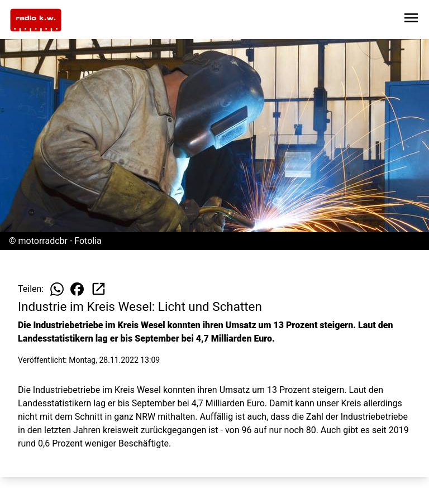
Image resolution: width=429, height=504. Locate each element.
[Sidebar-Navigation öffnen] (411, 20)
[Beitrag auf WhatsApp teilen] (57, 289)
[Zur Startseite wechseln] (36, 20)
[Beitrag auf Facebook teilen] (77, 289)
